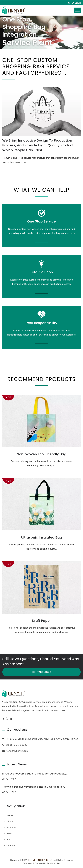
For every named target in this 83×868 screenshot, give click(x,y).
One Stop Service (42, 221)
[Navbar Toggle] (77, 10)
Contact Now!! (41, 672)
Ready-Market (54, 863)
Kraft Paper (41, 621)
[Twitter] (7, 719)
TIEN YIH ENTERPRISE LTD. (41, 860)
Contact (11, 845)
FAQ (9, 839)
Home (10, 815)
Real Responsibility (41, 323)
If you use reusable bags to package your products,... (35, 774)
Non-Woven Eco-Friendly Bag (41, 454)
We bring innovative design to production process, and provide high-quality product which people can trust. (38, 145)
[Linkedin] (11, 719)
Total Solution (41, 272)
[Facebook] (4, 719)
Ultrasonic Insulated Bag (41, 537)
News (10, 833)
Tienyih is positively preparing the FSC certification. (34, 787)
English (76, 3)
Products (11, 827)
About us (12, 821)
